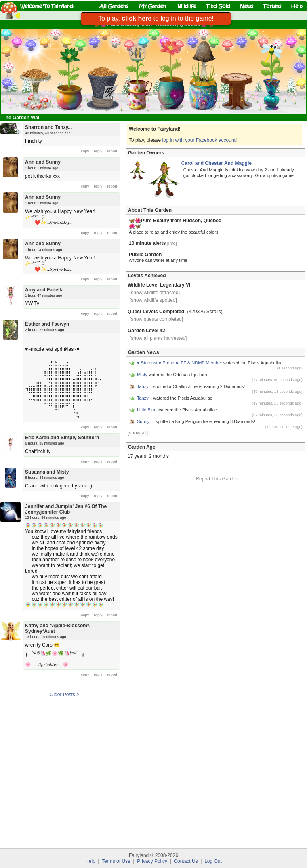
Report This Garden (217, 479)
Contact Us (186, 861)
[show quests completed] (156, 319)
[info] (172, 243)
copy (85, 151)
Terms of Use (116, 861)
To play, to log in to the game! (156, 18)
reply (98, 151)
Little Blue (147, 410)
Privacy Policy (152, 861)
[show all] (138, 433)
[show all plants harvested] (158, 338)
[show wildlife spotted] (153, 300)
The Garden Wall (22, 118)
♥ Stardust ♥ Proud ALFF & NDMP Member (180, 363)
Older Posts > (64, 695)
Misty (142, 375)
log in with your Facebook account (199, 140)
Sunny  (146, 421)
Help (90, 861)
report (112, 151)
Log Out (213, 861)
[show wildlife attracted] (155, 293)
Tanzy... (145, 386)
